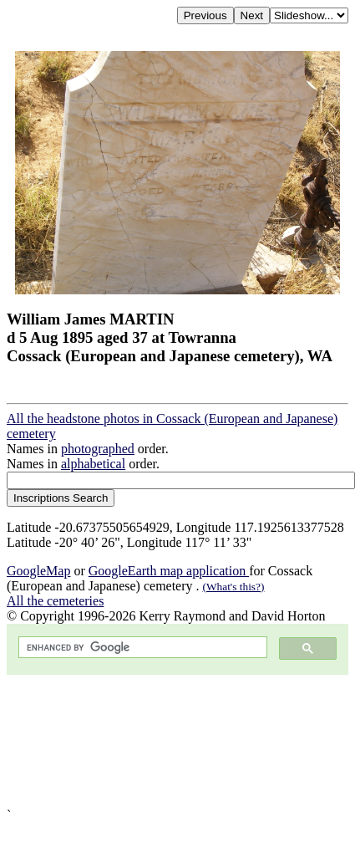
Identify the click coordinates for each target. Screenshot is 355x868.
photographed (98, 449)
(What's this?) (234, 587)
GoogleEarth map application (169, 571)
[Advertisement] (157, 741)
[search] (141, 648)
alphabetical (93, 464)
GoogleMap (38, 571)
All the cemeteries (55, 601)
